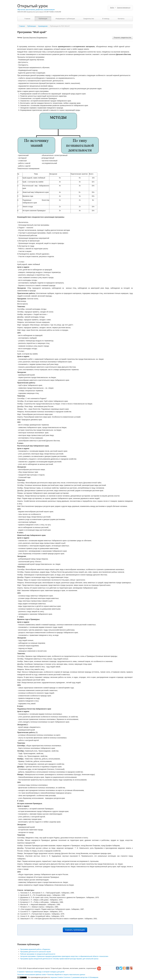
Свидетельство (89, 19)
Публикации (43, 19)
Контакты (121, 19)
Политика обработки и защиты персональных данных (66, 975)
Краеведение (43, 26)
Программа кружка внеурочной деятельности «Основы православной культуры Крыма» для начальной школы (59, 959)
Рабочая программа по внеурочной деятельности (38, 954)
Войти (112, 8)
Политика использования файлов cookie (32, 975)
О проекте (21, 972)
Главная (27, 19)
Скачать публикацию (75, 930)
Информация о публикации (65, 19)
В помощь (106, 19)
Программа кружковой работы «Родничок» (35, 949)
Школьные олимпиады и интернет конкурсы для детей (45, 972)
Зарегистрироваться (124, 8)
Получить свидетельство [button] (122, 38)
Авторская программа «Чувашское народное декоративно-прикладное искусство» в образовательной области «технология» (64, 956)
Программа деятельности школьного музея (36, 952)
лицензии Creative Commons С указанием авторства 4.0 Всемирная (74, 977)
